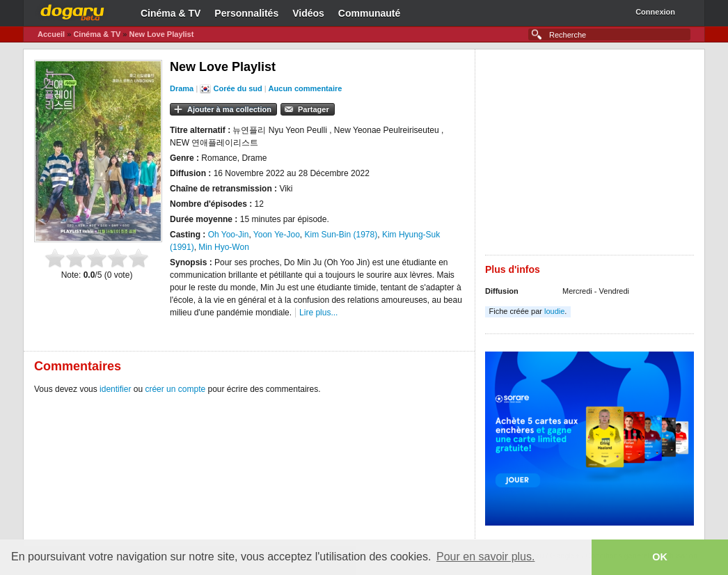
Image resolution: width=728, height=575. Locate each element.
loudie (554, 311)
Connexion (655, 12)
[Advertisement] (589, 157)
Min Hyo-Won (223, 247)
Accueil (51, 34)
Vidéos (308, 13)
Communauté (369, 13)
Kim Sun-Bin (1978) (341, 235)
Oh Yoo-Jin (229, 235)
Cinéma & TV (171, 13)
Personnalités (246, 13)
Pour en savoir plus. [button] (485, 557)
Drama (182, 88)
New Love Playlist (161, 34)
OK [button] (660, 557)
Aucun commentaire (306, 88)
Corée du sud (238, 88)
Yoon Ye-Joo (277, 235)
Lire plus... (318, 313)
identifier (115, 389)
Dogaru (72, 10)
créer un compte (175, 389)
